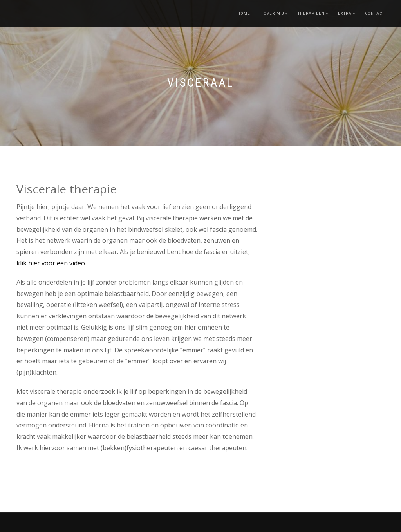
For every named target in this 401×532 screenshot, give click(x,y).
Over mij (274, 14)
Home (244, 14)
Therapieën (311, 14)
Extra (345, 14)
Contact (375, 14)
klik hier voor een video (51, 263)
